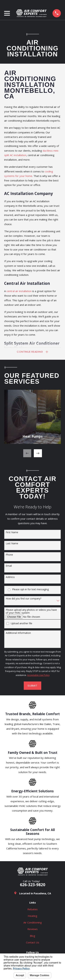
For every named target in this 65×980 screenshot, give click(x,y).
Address (10, 577)
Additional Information (18, 633)
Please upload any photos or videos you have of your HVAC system (31, 612)
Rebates (32, 909)
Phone (9, 555)
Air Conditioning (33, 923)
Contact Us (33, 942)
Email (9, 566)
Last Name (12, 544)
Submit (32, 686)
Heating (32, 916)
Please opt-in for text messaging (30, 590)
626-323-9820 (33, 885)
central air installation (19, 291)
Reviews (32, 929)
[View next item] (38, 453)
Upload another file (21, 624)
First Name (12, 532)
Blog (32, 936)
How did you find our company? (23, 599)
